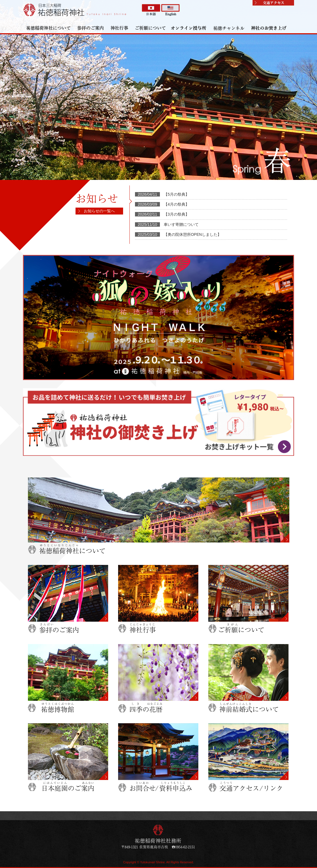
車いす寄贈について (181, 224)
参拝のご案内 (91, 28)
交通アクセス (273, 3)
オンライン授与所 (189, 28)
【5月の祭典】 (176, 194)
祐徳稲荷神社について (49, 28)
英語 (170, 10)
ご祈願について (150, 28)
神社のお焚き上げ (269, 28)
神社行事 (120, 28)
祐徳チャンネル (229, 28)
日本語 (151, 10)
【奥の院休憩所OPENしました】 (193, 234)
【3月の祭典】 (176, 214)
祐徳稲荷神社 (76, 10)
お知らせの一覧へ (99, 211)
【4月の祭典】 (176, 204)
